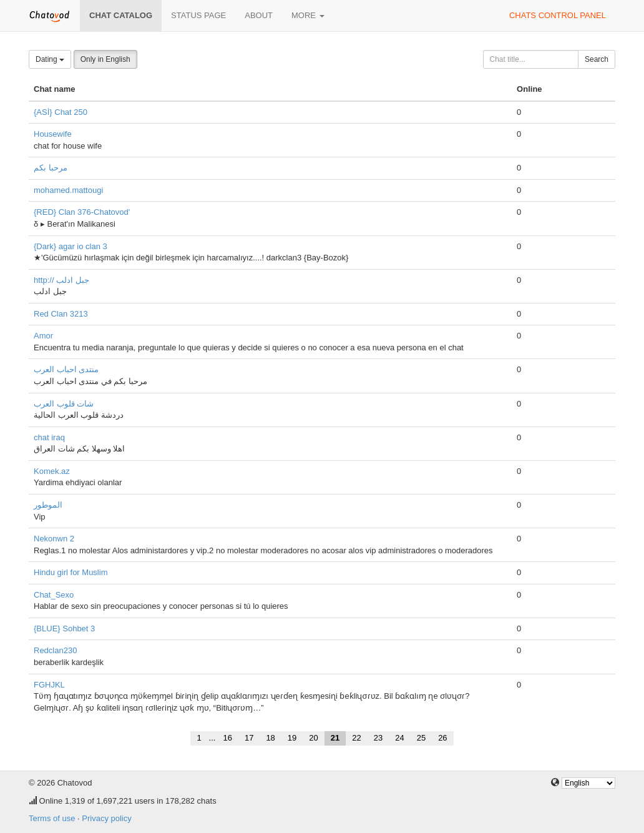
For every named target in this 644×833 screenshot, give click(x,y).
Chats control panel (558, 15)
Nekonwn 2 (54, 539)
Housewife (53, 134)
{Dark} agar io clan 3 (71, 246)
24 (399, 738)
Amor (43, 336)
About (259, 15)
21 (335, 738)
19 (292, 738)
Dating (50, 59)
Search (597, 59)
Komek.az (52, 471)
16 (227, 738)
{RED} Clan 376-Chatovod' (82, 212)
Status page (198, 15)
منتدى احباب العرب (66, 369)
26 (442, 738)
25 (421, 738)
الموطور (48, 505)
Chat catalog (121, 15)
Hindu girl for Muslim (71, 572)
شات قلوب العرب (64, 404)
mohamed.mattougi (68, 190)
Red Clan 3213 (61, 314)
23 (378, 738)
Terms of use (52, 818)
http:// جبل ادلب (61, 280)
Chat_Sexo (54, 595)
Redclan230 (55, 650)
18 (270, 738)
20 (313, 738)
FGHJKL (49, 685)
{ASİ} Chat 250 (61, 112)
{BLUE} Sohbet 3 (64, 628)
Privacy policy (106, 818)
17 (249, 738)
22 (356, 738)
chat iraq (49, 437)
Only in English (105, 59)
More (308, 15)
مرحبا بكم (51, 168)
